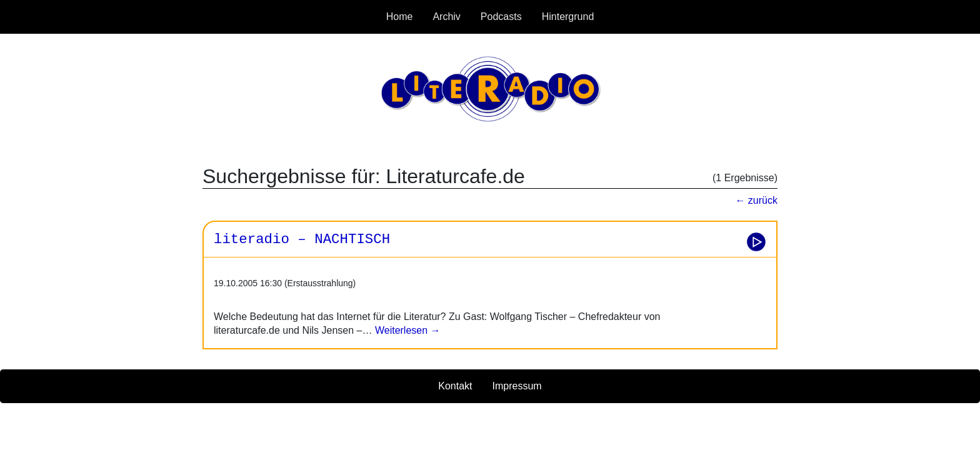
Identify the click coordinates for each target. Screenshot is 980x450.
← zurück (756, 200)
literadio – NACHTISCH (302, 239)
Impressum (517, 386)
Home (400, 17)
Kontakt (455, 386)
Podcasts (501, 17)
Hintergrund (568, 17)
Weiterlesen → (406, 330)
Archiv (446, 17)
